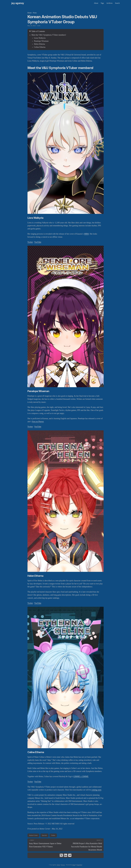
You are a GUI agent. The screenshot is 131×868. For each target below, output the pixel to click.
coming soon (96, 790)
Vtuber (53, 835)
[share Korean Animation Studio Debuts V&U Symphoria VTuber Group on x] (61, 855)
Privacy (63, 865)
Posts (35, 13)
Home (30, 13)
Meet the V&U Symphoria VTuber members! (49, 35)
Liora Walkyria (40, 38)
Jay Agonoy (18, 3)
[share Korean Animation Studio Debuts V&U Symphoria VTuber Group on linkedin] (66, 855)
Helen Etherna (39, 44)
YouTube (38, 242)
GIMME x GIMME (81, 776)
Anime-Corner (33, 835)
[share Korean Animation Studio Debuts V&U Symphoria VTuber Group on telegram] (70, 855)
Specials (44, 835)
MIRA (86, 234)
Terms (58, 865)
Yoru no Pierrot (38, 422)
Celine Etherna (40, 47)
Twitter (30, 242)
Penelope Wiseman (41, 41)
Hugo (74, 865)
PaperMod (79, 865)
